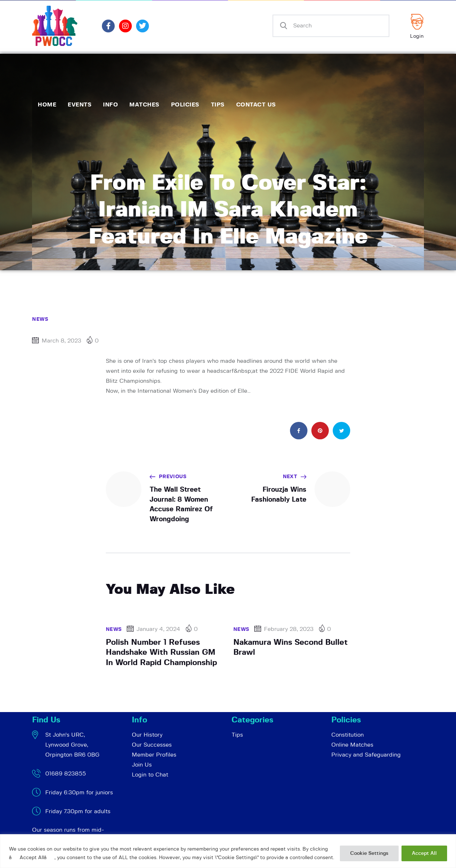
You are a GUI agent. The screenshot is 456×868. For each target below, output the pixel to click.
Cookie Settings (369, 853)
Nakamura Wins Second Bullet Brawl (291, 647)
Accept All (424, 853)
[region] (228, 851)
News (40, 319)
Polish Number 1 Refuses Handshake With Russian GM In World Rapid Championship (161, 652)
